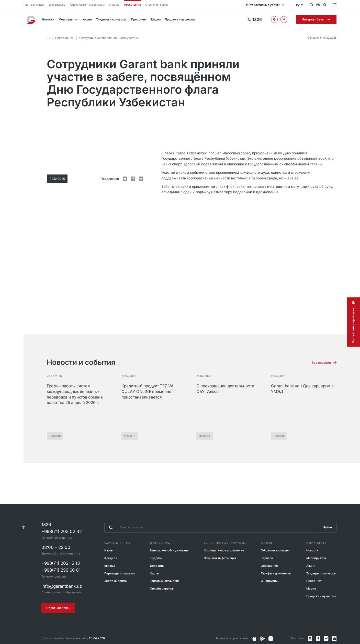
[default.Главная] (48, 38)
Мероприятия (68, 19)
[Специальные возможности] (318, 5)
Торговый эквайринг (165, 595)
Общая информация (275, 564)
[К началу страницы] (23, 541)
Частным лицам (34, 5)
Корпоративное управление (224, 564)
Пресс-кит (139, 19)
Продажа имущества (180, 19)
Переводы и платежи (120, 587)
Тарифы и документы (276, 587)
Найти (327, 541)
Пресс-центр (132, 5)
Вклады (110, 580)
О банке (114, 5)
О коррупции (270, 595)
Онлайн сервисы (162, 603)
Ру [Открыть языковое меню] (298, 5)
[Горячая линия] (255, 20)
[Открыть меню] (334, 5)
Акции (87, 19)
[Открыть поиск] (325, 5)
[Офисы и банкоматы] (274, 19)
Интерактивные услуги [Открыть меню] (263, 5)
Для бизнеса (57, 5)
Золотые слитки (116, 595)
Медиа (156, 19)
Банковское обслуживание (169, 564)
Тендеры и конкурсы (111, 19)
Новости (48, 19)
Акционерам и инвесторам (87, 5)
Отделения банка (156, 5)
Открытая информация (220, 572)
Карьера (267, 572)
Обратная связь (58, 622)
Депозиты (157, 580)
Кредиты (111, 572)
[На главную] (31, 20)
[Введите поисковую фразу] (211, 541)
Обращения (269, 580)
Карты (109, 564)
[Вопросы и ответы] (311, 5)
